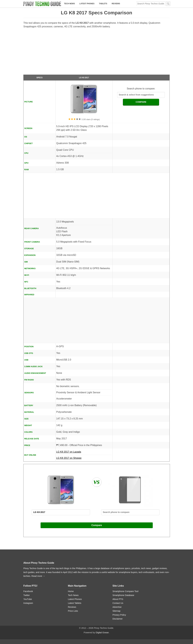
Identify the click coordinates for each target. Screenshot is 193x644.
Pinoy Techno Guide (43, 563)
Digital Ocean (102, 633)
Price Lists (73, 611)
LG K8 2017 (84, 78)
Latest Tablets (75, 603)
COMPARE (141, 102)
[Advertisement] (96, 53)
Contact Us (118, 603)
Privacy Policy (119, 615)
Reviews (116, 4)
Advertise (117, 607)
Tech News (69, 4)
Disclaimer (118, 619)
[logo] (42, 4)
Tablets (103, 4)
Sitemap (116, 611)
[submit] (168, 4)
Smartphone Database (123, 595)
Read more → (38, 576)
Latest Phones (87, 4)
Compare (97, 525)
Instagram (28, 603)
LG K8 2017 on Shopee (69, 458)
